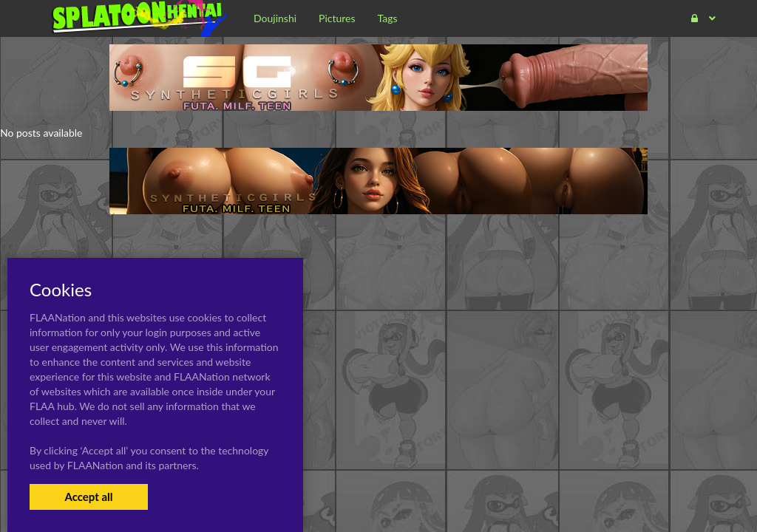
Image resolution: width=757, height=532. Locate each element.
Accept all (88, 497)
